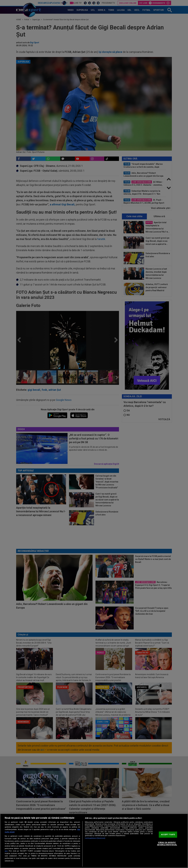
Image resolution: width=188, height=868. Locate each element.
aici (6, 851)
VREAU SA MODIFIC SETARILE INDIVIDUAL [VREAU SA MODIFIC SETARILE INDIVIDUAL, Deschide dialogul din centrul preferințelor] (167, 844)
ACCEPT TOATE (168, 835)
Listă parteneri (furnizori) (95, 838)
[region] (94, 841)
